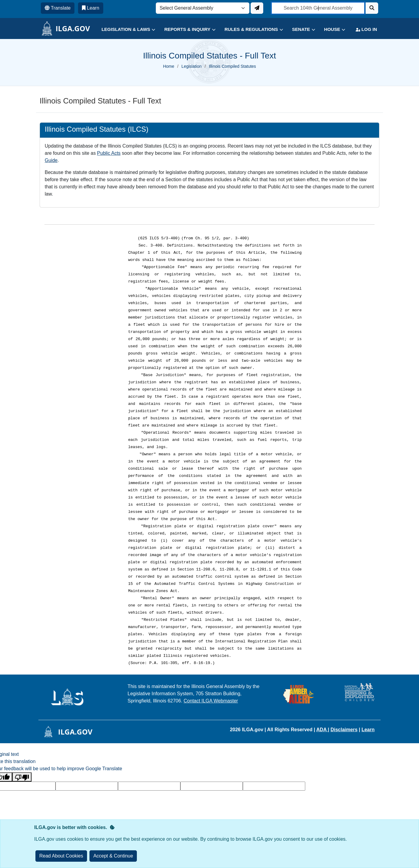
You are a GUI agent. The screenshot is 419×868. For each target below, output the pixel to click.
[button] (124, 30)
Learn (368, 730)
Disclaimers (344, 730)
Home (169, 66)
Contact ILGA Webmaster (211, 701)
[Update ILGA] (257, 8)
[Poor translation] (22, 777)
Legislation (192, 66)
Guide (51, 160)
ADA (322, 730)
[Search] (372, 8)
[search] (318, 8)
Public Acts (109, 153)
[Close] (113, 856)
